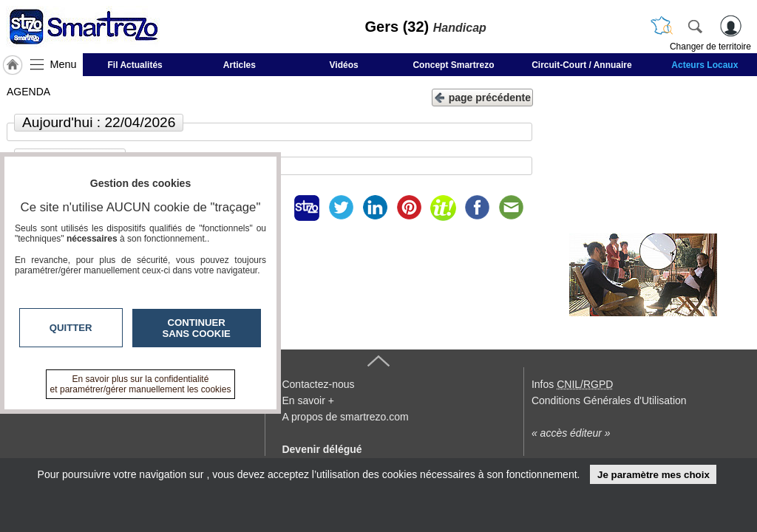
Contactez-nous (318, 384)
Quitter (71, 328)
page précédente (482, 96)
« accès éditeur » (571, 433)
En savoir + (308, 400)
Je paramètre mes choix (654, 475)
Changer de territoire (710, 47)
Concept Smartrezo (453, 65)
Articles (240, 65)
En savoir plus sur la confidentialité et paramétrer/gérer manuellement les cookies (141, 384)
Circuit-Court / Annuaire (582, 65)
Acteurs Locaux (705, 65)
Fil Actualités (135, 65)
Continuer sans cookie (197, 328)
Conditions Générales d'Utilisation (609, 400)
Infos (572, 384)
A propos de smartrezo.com (345, 417)
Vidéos (344, 65)
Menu (64, 64)
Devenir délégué (322, 449)
